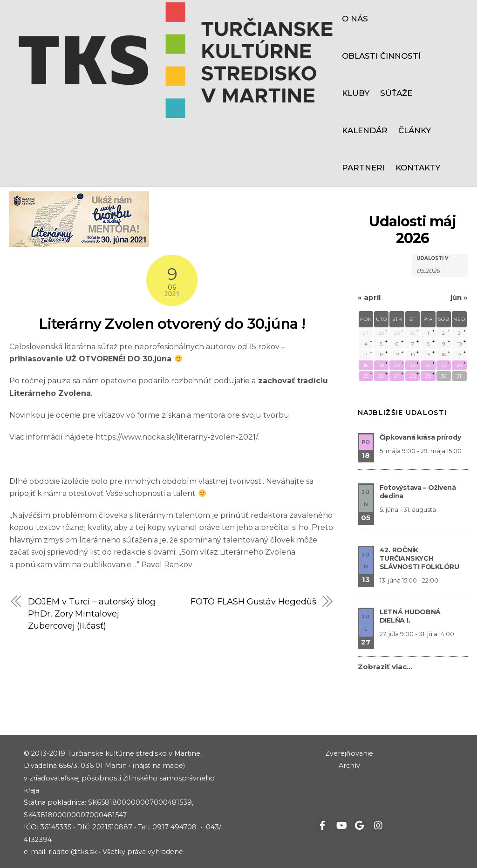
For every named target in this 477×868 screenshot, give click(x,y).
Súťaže (396, 93)
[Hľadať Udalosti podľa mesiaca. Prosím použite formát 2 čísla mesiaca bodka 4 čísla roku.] (440, 270)
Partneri (363, 168)
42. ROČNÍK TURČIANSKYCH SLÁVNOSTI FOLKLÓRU (419, 558)
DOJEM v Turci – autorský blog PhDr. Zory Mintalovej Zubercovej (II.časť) (92, 614)
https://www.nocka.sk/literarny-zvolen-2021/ (176, 437)
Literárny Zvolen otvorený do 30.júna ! (172, 323)
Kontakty (418, 168)
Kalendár (365, 130)
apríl (369, 297)
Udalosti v (432, 258)
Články (415, 130)
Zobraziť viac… (385, 667)
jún (459, 297)
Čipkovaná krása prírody (420, 437)
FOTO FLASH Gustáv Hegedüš (253, 601)
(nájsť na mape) (159, 766)
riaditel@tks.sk (73, 852)
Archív (349, 766)
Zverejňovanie (349, 753)
